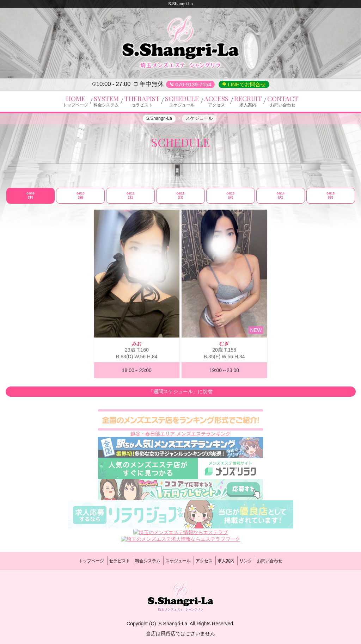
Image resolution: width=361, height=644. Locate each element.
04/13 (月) (231, 199)
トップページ (75, 561)
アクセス (207, 561)
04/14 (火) (280, 199)
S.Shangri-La (173, 620)
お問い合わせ (286, 561)
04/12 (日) (181, 199)
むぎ (224, 347)
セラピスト (108, 561)
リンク (257, 561)
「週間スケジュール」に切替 (180, 395)
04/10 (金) (81, 199)
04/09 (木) (30, 199)
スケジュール (176, 561)
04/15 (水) (331, 199)
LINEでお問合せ (246, 84)
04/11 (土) (131, 199)
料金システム (141, 561)
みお (137, 347)
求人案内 (233, 561)
